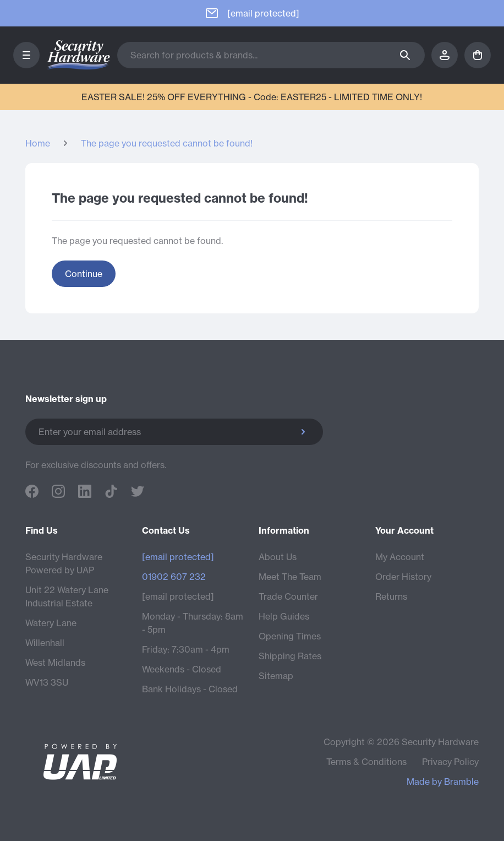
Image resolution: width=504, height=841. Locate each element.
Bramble (461, 782)
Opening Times (290, 636)
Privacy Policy (450, 762)
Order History (403, 577)
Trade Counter (288, 596)
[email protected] (178, 596)
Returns (391, 596)
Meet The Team (290, 577)
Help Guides (284, 616)
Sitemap (276, 676)
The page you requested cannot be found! (167, 143)
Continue (84, 274)
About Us (278, 557)
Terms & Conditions (366, 762)
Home (38, 143)
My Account (400, 557)
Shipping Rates (290, 656)
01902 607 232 (174, 577)
